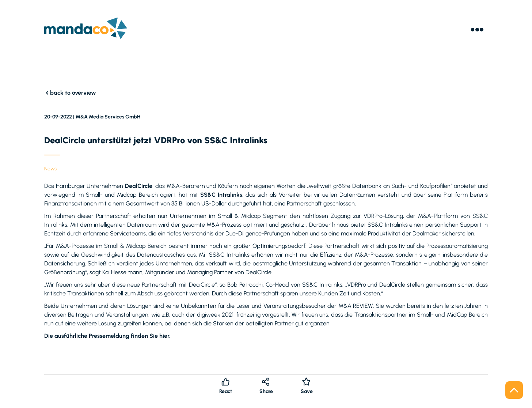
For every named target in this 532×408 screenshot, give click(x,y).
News (50, 169)
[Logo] (86, 29)
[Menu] (477, 30)
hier (164, 336)
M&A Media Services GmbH (108, 117)
